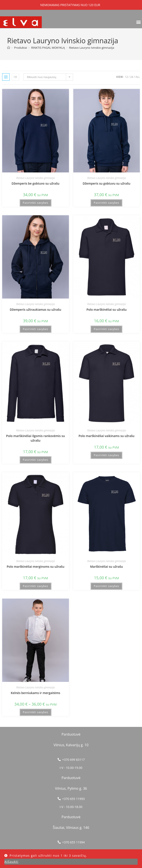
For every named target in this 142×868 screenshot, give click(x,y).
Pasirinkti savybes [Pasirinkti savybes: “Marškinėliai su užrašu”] (106, 586)
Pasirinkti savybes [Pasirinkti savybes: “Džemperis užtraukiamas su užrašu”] (36, 329)
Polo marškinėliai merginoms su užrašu (36, 567)
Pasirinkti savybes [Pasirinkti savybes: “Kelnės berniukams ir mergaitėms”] (36, 712)
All (138, 77)
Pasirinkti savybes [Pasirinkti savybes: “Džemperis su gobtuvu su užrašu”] (106, 203)
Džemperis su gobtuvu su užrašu (106, 183)
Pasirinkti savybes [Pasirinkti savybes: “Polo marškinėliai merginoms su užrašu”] (36, 586)
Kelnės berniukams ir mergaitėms (36, 693)
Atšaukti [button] (11, 862)
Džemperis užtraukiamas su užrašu (36, 310)
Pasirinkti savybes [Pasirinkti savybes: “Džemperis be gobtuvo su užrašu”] (36, 203)
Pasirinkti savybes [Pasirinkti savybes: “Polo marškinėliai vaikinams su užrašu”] (106, 455)
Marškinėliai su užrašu (106, 567)
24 (132, 77)
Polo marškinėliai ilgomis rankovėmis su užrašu (35, 438)
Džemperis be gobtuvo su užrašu (35, 183)
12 (127, 77)
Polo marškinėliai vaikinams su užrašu (106, 436)
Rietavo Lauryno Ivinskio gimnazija (91, 48)
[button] (138, 22)
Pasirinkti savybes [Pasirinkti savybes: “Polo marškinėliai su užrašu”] (106, 329)
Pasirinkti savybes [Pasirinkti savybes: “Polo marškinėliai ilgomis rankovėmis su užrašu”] (36, 460)
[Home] (9, 48)
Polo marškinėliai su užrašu (106, 310)
